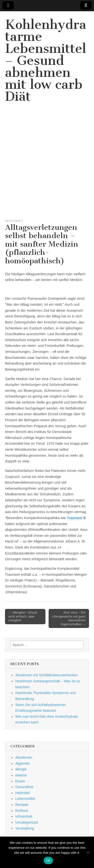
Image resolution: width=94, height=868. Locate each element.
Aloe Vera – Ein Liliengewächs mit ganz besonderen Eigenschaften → (69, 618)
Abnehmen (24, 757)
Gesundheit (14, 221)
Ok (48, 861)
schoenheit (24, 816)
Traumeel (75, 518)
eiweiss (21, 775)
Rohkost (22, 811)
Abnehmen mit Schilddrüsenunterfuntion (46, 675)
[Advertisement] (47, 167)
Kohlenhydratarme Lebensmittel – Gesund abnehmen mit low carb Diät (46, 61)
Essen (20, 781)
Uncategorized (27, 822)
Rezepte (22, 805)
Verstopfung (25, 828)
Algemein (23, 763)
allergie (21, 769)
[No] (88, 852)
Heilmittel (23, 793)
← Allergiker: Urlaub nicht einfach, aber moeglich (23, 616)
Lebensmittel (25, 799)
